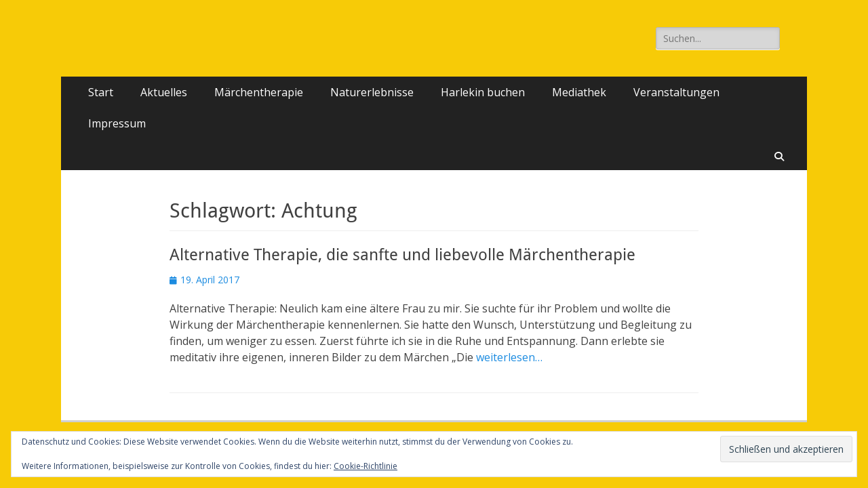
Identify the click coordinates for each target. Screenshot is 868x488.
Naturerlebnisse (372, 92)
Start (101, 92)
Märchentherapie (259, 92)
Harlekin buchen (483, 92)
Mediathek (579, 92)
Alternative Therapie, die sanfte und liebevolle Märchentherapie (402, 255)
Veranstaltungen (676, 92)
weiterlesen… (509, 357)
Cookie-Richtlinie (366, 466)
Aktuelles (164, 92)
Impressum (117, 123)
